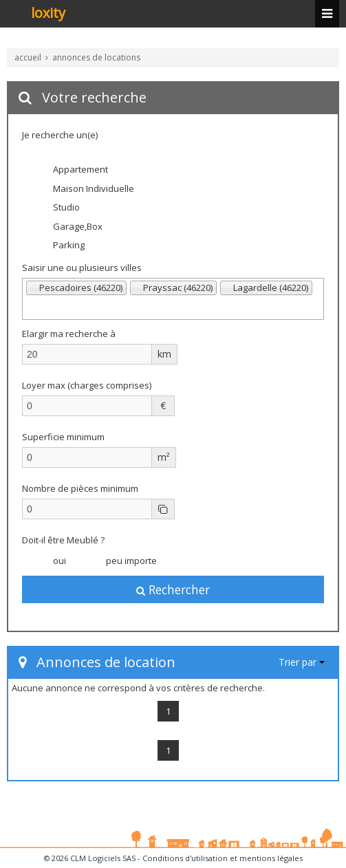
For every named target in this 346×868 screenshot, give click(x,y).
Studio (58, 208)
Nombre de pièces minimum (80, 488)
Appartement (72, 171)
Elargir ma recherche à (70, 334)
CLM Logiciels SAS (103, 858)
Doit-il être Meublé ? (63, 540)
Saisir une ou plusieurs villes (82, 268)
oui (51, 561)
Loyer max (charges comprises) (87, 385)
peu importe (123, 561)
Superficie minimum (63, 437)
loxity (48, 14)
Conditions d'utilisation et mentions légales (223, 858)
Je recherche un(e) (60, 135)
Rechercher (173, 589)
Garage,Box (69, 227)
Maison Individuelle (85, 189)
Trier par (302, 662)
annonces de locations (96, 57)
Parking (60, 246)
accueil (28, 57)
